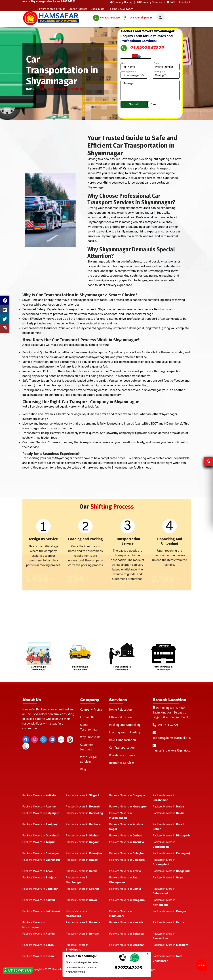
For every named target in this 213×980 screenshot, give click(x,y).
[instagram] (34, 739)
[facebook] (26, 739)
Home (30, 89)
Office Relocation (120, 717)
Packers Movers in (39, 795)
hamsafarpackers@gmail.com (173, 751)
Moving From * (129, 72)
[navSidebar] (159, 17)
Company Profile (91, 710)
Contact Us (87, 717)
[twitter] (43, 739)
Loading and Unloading (125, 732)
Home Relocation (120, 710)
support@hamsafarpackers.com (174, 738)
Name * (125, 63)
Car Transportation (122, 748)
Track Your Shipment (137, 18)
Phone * (158, 63)
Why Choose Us (90, 737)
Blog (83, 769)
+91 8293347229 (106, 18)
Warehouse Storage (122, 755)
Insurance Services (122, 763)
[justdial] (61, 739)
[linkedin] (52, 739)
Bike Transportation (123, 740)
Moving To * (159, 72)
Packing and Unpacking (125, 725)
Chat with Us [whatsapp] (18, 972)
